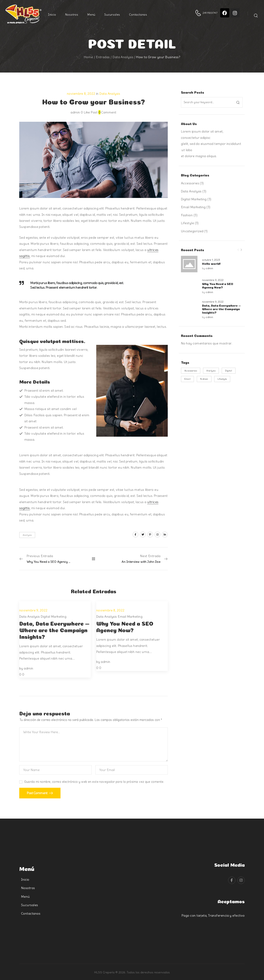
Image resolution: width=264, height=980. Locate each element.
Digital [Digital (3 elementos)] (229, 371)
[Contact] (199, 13)
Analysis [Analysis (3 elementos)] (211, 371)
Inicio (52, 15)
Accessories (190, 183)
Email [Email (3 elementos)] (187, 379)
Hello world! (211, 263)
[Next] (241, 250)
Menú (91, 15)
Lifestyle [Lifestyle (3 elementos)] (222, 379)
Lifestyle (187, 223)
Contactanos (138, 15)
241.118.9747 (210, 13)
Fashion (187, 215)
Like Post (89, 112)
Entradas (103, 57)
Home (88, 57)
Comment (107, 112)
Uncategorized (192, 231)
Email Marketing (193, 207)
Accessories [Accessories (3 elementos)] (191, 371)
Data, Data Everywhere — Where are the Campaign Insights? (221, 309)
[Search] (256, 14)
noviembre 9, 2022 (213, 280)
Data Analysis (123, 57)
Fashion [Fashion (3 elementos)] (204, 379)
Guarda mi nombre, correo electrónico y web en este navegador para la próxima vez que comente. (94, 782)
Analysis (27, 535)
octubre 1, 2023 (211, 260)
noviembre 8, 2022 (81, 94)
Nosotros (72, 15)
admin (209, 268)
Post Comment (37, 793)
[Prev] (238, 250)
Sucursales (112, 15)
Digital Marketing (194, 199)
